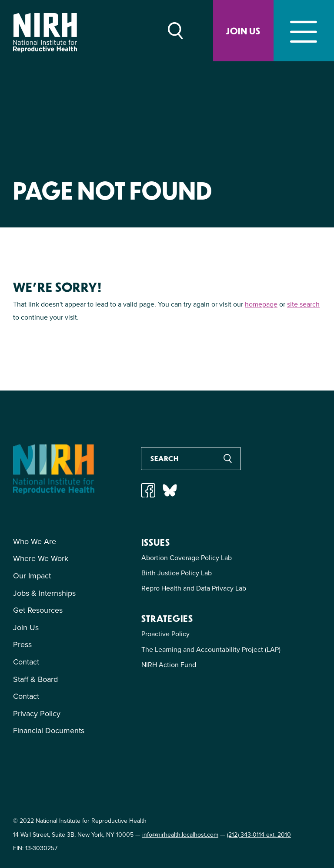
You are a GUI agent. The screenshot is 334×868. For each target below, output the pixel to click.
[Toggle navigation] (304, 31)
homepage (261, 304)
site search (303, 304)
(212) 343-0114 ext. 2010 (259, 835)
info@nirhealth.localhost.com (180, 835)
